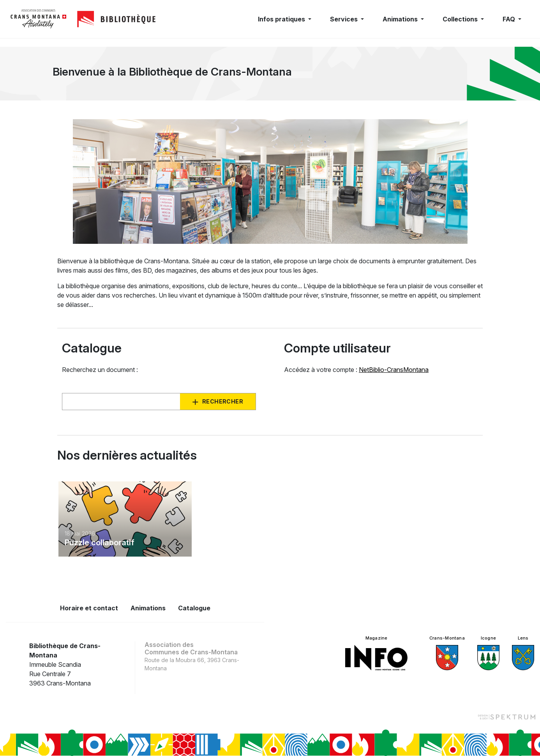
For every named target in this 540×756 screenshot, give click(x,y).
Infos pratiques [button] (282, 19)
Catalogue (194, 608)
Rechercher (223, 401)
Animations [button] (401, 19)
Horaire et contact (89, 608)
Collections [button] (461, 19)
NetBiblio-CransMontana (394, 370)
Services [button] (345, 19)
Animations (148, 608)
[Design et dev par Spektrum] (506, 716)
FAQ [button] (510, 19)
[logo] (39, 19)
